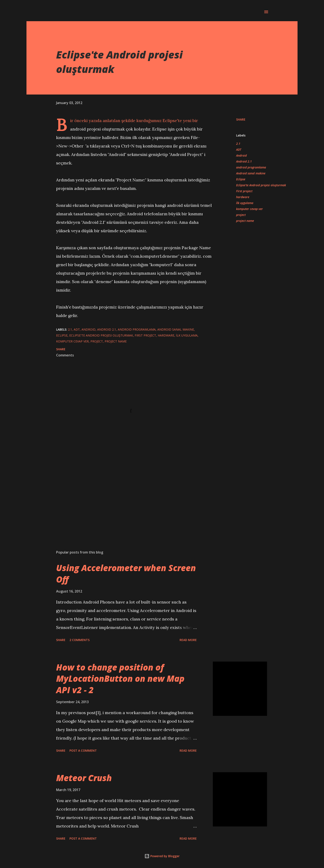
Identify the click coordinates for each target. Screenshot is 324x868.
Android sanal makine (251, 173)
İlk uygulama (245, 203)
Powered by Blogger (162, 856)
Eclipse (241, 179)
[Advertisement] (128, 497)
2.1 (238, 144)
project (241, 215)
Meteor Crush (84, 778)
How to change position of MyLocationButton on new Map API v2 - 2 (120, 679)
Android (241, 155)
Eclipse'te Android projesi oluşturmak (261, 185)
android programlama (251, 167)
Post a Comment (83, 750)
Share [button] (241, 119)
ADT (239, 150)
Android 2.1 (244, 161)
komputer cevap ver (249, 209)
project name (245, 221)
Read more (188, 640)
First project (244, 191)
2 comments (80, 640)
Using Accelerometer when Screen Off (126, 573)
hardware (243, 197)
